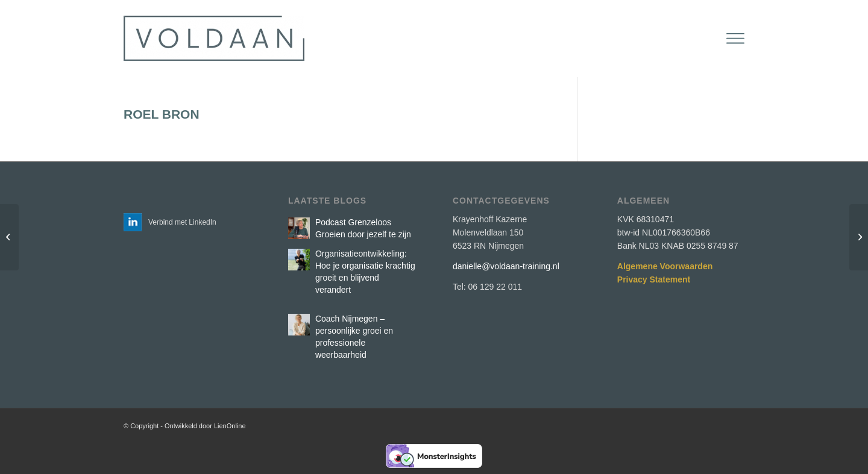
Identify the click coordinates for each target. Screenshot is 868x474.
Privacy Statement (654, 279)
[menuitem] (735, 39)
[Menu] (735, 39)
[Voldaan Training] (214, 39)
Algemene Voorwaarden (665, 266)
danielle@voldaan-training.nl (506, 266)
